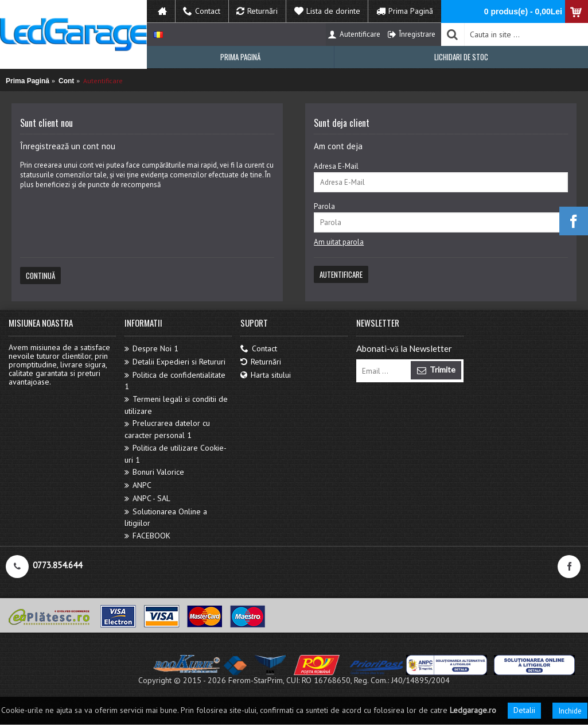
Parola (324, 206)
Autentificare (103, 81)
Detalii (524, 710)
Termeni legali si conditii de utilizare (176, 405)
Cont (66, 81)
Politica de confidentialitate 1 (175, 381)
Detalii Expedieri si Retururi (175, 362)
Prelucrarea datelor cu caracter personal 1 (167, 429)
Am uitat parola (339, 242)
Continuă (40, 276)
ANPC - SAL (147, 499)
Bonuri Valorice (154, 472)
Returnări (261, 362)
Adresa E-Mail (336, 166)
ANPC (138, 485)
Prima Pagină (28, 81)
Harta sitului (266, 375)
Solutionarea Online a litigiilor (166, 517)
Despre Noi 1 (151, 349)
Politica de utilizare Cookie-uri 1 (176, 454)
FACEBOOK (147, 536)
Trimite (436, 370)
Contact (259, 349)
